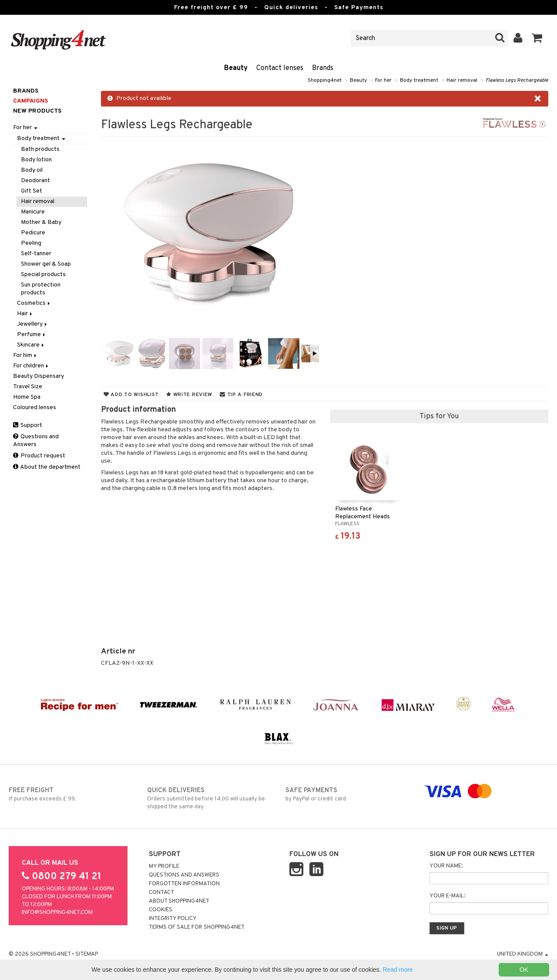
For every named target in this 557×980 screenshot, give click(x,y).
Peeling (31, 243)
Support (28, 425)
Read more (398, 970)
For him (25, 355)
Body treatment (419, 80)
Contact (161, 893)
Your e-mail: (447, 896)
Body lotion (36, 160)
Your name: (446, 866)
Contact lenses (280, 68)
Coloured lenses (35, 408)
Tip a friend (241, 395)
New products (37, 111)
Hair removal (462, 80)
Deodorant (35, 181)
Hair (25, 314)
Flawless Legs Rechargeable (517, 80)
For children (31, 366)
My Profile (164, 867)
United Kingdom (523, 954)
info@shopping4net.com (57, 913)
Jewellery (33, 324)
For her (383, 80)
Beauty (236, 68)
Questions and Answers (36, 441)
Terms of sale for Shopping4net (197, 927)
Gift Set (32, 191)
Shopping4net (325, 80)
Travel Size (28, 387)
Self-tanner (36, 254)
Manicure (33, 212)
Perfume (32, 335)
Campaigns (30, 101)
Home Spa (27, 397)
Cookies (161, 910)
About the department (47, 467)
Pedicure (33, 233)
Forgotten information (184, 884)
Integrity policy (173, 919)
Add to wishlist (131, 395)
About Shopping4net (179, 901)
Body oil (32, 170)
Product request (39, 456)
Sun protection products (41, 289)
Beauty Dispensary (39, 376)
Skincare (31, 345)
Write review (189, 395)
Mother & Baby (41, 222)
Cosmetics (34, 303)
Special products (43, 275)
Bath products (40, 149)
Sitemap (87, 954)
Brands (323, 68)
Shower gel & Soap (46, 264)
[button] (537, 38)
